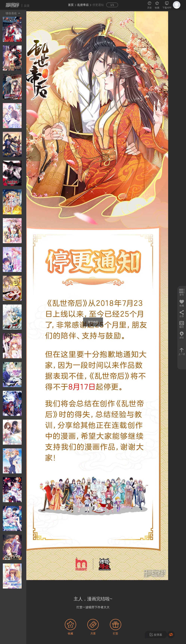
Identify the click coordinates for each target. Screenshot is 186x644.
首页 (71, 5)
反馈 (27, 6)
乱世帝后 (83, 5)
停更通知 (98, 5)
